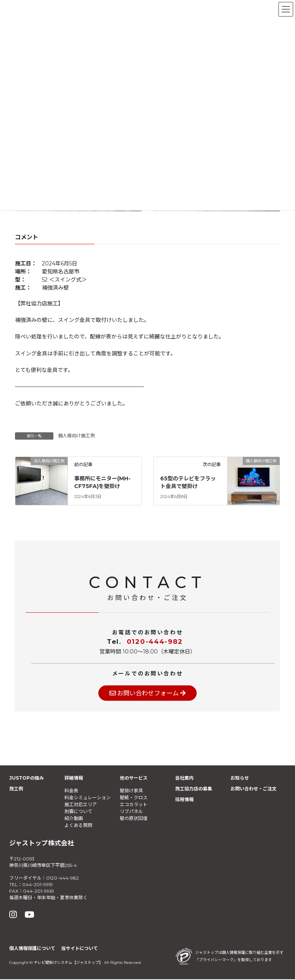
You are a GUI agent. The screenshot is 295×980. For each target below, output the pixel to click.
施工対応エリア (81, 805)
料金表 (71, 791)
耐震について (78, 812)
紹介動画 (74, 819)
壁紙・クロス (134, 798)
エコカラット (134, 805)
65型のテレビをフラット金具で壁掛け (188, 482)
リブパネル (131, 812)
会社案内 (184, 779)
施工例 (16, 789)
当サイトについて (80, 949)
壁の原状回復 (134, 819)
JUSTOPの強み (27, 779)
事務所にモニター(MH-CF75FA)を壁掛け (102, 482)
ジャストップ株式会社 (42, 843)
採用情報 (184, 800)
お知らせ (240, 779)
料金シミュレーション (88, 798)
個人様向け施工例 (76, 436)
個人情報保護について (32, 949)
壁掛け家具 (131, 791)
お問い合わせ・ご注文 (254, 789)
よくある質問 (78, 826)
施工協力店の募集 (194, 789)
